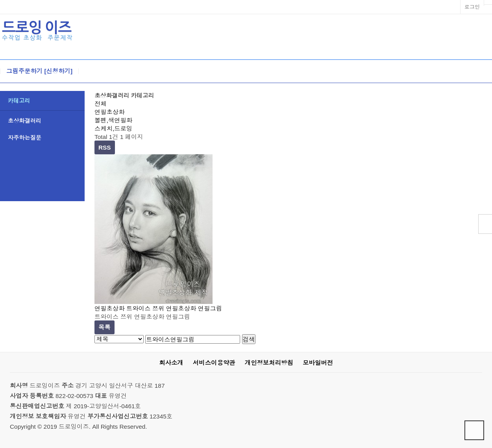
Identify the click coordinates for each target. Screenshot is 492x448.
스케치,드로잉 (113, 129)
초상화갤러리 (25, 121)
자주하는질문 (25, 138)
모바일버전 (318, 363)
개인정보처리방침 (269, 363)
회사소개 (171, 363)
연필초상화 (110, 112)
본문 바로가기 (0, 0)
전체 (101, 104)
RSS (105, 147)
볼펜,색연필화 (113, 120)
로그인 (472, 7)
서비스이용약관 (214, 363)
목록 (105, 327)
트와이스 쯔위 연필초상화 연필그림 (174, 308)
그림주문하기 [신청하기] (39, 71)
